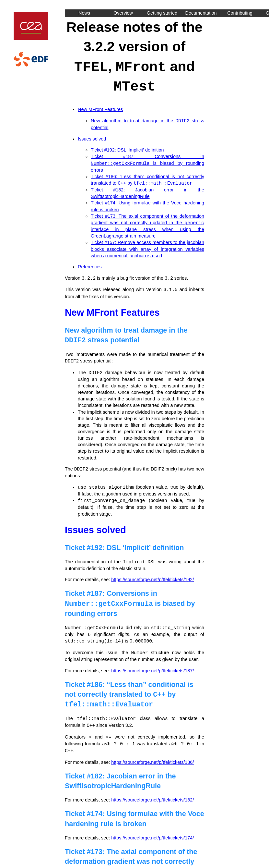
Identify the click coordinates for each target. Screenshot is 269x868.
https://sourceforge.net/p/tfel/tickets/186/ (152, 755)
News (84, 13)
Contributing (240, 13)
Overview (123, 13)
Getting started (162, 13)
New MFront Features (100, 108)
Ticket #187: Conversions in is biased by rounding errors (147, 162)
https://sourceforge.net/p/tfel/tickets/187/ (152, 665)
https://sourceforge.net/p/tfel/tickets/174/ (152, 830)
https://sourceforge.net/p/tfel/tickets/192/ (152, 575)
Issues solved (92, 138)
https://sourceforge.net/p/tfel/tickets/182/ (152, 792)
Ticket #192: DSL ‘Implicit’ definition (127, 149)
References (90, 264)
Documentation (201, 13)
